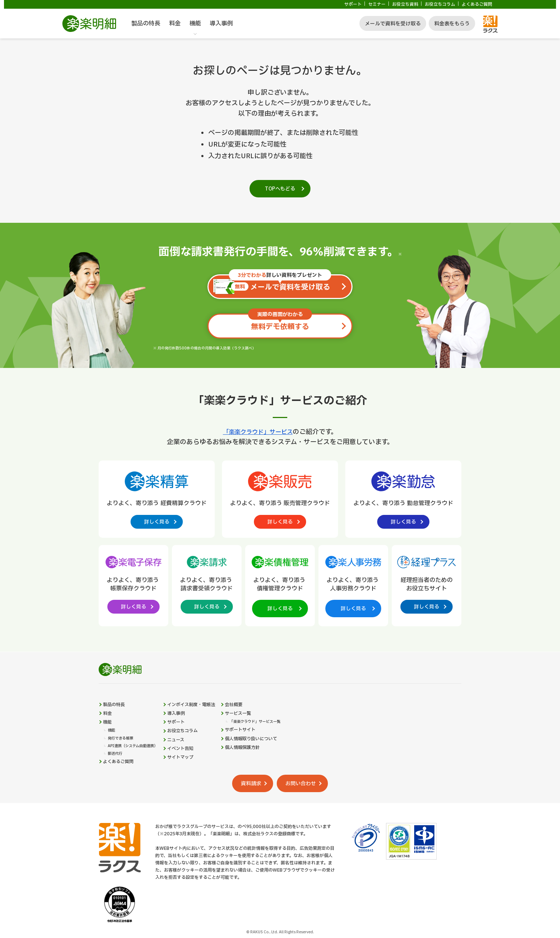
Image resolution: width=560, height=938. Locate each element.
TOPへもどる (280, 189)
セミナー (377, 5)
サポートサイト (263, 743)
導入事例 (221, 24)
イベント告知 (194, 767)
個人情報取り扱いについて (276, 754)
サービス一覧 (260, 724)
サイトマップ (194, 778)
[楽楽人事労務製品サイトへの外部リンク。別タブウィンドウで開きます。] (353, 587)
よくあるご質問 (477, 5)
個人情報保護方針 (265, 765)
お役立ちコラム (440, 5)
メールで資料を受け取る (393, 24)
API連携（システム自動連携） (138, 762)
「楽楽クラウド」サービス (258, 432)
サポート (353, 5)
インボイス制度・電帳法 (206, 713)
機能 (195, 24)
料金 (175, 24)
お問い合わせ (309, 803)
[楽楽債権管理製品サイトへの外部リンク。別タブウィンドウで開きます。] (280, 587)
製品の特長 (146, 24)
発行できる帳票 (123, 753)
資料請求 (246, 803)
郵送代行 (116, 771)
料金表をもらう (452, 24)
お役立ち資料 (405, 5)
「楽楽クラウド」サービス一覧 (279, 734)
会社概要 (255, 713)
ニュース (188, 756)
